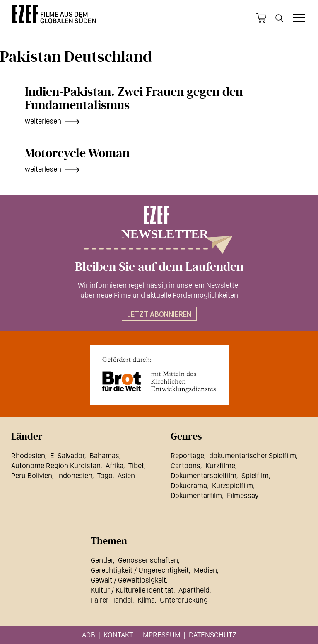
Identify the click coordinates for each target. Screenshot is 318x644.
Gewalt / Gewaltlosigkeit (128, 580)
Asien (126, 475)
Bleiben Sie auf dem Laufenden (159, 267)
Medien (205, 570)
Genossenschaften (148, 560)
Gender (102, 560)
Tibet (136, 465)
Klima (146, 600)
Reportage (187, 456)
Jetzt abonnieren (159, 314)
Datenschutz (213, 635)
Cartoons (185, 465)
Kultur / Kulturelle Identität (132, 590)
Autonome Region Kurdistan (56, 465)
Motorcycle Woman (77, 153)
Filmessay (243, 495)
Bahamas (104, 456)
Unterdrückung (184, 600)
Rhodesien (28, 456)
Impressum (161, 635)
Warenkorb (261, 18)
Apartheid (194, 590)
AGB (89, 635)
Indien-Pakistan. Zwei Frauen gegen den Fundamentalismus (134, 99)
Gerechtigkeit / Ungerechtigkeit (140, 570)
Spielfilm (255, 475)
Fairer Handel (112, 600)
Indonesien (75, 475)
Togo (105, 475)
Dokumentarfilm (196, 495)
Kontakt (118, 635)
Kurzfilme (220, 465)
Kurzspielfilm (232, 485)
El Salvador (67, 456)
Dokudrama (189, 485)
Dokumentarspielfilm (204, 475)
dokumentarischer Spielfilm (253, 456)
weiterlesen (43, 121)
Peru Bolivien (32, 475)
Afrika (114, 465)
